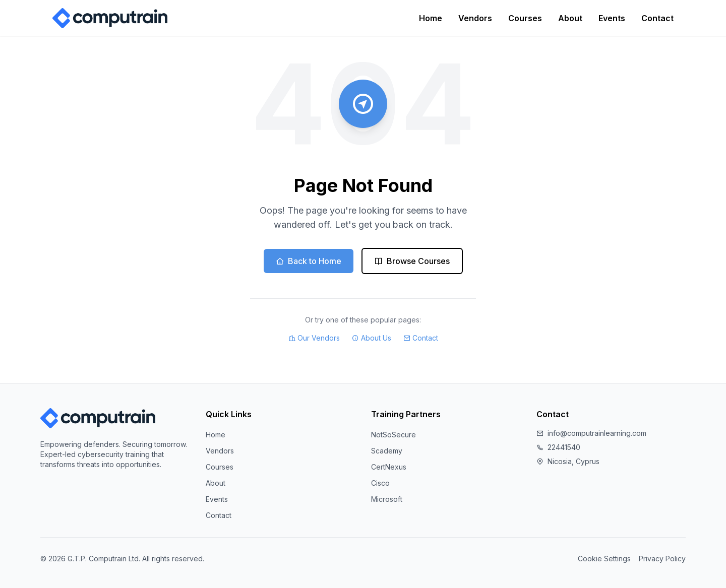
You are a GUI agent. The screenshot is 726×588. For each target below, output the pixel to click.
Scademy (387, 451)
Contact (657, 18)
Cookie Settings (604, 559)
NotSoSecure (394, 435)
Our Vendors (314, 338)
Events (612, 18)
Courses (525, 18)
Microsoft (387, 499)
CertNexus (389, 467)
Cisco (380, 483)
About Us (372, 338)
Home (431, 18)
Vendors (475, 18)
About (570, 18)
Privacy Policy (662, 559)
